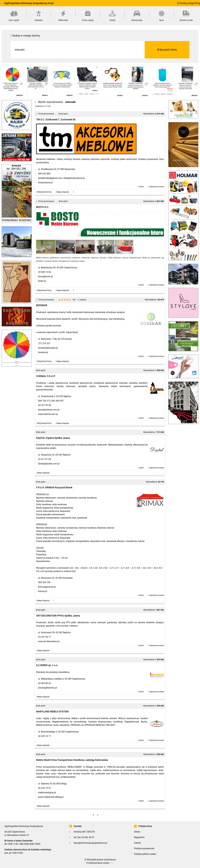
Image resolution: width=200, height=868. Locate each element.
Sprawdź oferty (167, 50)
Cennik (137, 843)
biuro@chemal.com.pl (49, 410)
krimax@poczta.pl (47, 587)
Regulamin (139, 837)
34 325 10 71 (45, 736)
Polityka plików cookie (145, 854)
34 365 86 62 (45, 683)
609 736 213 (44, 401)
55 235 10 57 (45, 788)
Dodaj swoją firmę (189, 3)
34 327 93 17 (45, 637)
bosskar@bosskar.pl (48, 348)
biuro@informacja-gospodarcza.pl (90, 843)
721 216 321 (44, 343)
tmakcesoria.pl (45, 183)
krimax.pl (43, 591)
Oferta (137, 832)
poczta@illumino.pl (47, 688)
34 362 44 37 (88, 837)
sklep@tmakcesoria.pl (74, 178)
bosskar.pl (43, 352)
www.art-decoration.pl (49, 641)
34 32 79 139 (45, 459)
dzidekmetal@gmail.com (50, 178)
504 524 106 (44, 582)
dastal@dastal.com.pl (49, 464)
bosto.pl (42, 281)
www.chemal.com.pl (48, 414)
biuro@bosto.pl (45, 276)
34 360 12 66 (45, 272)
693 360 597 (58, 401)
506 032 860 (44, 174)
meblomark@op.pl (47, 793)
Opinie (141, 187)
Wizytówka (44, 192)
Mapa (62, 192)
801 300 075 (89, 832)
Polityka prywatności (144, 848)
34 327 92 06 (45, 405)
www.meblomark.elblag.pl (51, 797)
